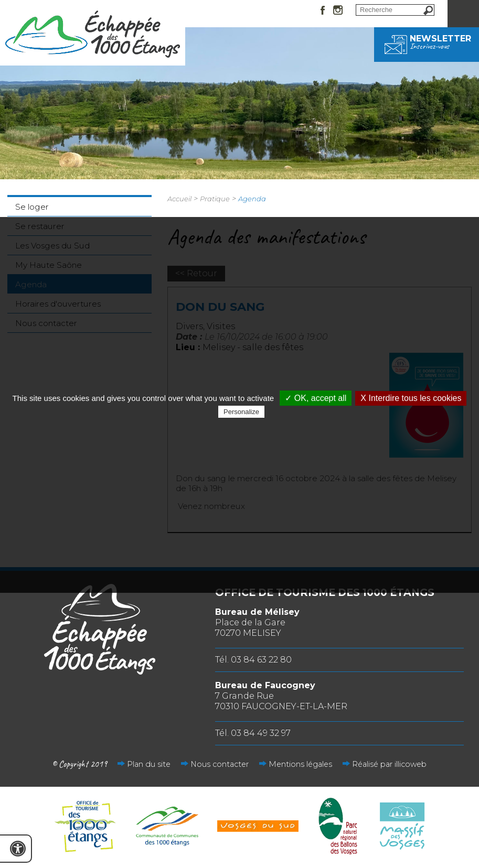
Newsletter (427, 42)
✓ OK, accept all (316, 398)
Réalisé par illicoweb (389, 764)
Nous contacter (220, 764)
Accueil (179, 199)
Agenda (252, 199)
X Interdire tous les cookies (411, 398)
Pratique (215, 199)
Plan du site (149, 764)
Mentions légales (300, 764)
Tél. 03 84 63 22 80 (253, 660)
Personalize (241, 412)
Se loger (32, 207)
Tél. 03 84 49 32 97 (253, 733)
